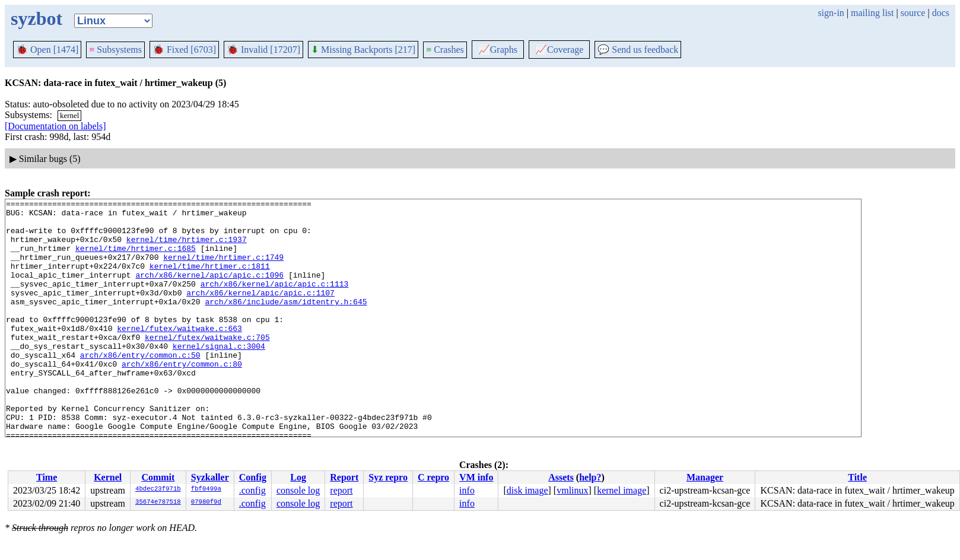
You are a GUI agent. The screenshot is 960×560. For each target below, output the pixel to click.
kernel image (622, 490)
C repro (433, 477)
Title (857, 477)
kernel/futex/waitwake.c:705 (207, 365)
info (467, 490)
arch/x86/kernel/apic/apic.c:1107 (260, 312)
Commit (158, 477)
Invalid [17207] (263, 50)
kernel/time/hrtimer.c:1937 (187, 248)
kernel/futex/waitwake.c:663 (179, 355)
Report (344, 477)
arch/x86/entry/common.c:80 (182, 397)
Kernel (108, 477)
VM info (476, 477)
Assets (561, 477)
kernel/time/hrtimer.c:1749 (223, 269)
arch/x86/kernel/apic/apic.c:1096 (209, 291)
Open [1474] (47, 50)
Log (298, 477)
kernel (69, 115)
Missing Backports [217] (363, 50)
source (913, 13)
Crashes (445, 50)
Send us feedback (638, 50)
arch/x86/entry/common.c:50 (140, 387)
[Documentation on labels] (55, 126)
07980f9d (206, 502)
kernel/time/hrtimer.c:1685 (136, 259)
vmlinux (572, 490)
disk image (527, 490)
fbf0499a (206, 489)
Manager (705, 477)
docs (941, 13)
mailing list (872, 13)
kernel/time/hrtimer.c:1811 (210, 280)
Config (253, 477)
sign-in (831, 13)
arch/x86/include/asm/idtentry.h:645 (286, 323)
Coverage (559, 50)
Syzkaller (210, 477)
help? (590, 477)
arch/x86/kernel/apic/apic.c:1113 (275, 301)
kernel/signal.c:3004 (219, 376)
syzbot (36, 18)
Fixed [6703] (184, 50)
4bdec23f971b (158, 489)
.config (252, 490)
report (341, 490)
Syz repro (388, 477)
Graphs (498, 50)
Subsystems (115, 50)
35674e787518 (158, 502)
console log (298, 490)
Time (47, 477)
